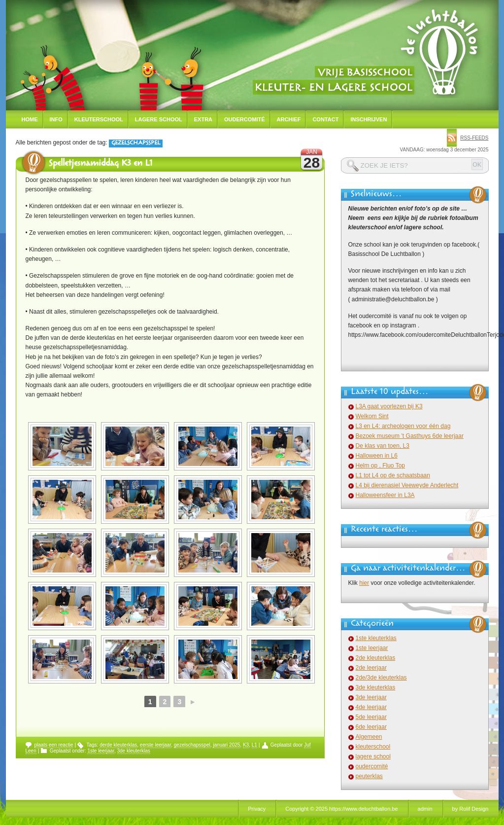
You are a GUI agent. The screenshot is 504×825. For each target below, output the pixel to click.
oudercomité (372, 766)
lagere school (373, 756)
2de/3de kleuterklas (381, 678)
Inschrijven (369, 119)
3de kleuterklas (134, 751)
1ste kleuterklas (376, 638)
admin (425, 809)
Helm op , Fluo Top (381, 466)
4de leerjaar (371, 707)
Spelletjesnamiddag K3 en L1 (101, 164)
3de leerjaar (371, 697)
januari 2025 (226, 745)
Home (30, 119)
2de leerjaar (371, 668)
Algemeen (369, 737)
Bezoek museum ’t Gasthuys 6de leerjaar (410, 436)
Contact (325, 119)
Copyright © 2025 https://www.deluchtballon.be (341, 809)
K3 (246, 745)
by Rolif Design (470, 809)
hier (364, 583)
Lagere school (159, 119)
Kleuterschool (99, 119)
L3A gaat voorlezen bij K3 (389, 406)
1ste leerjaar (101, 751)
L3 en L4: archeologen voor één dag (403, 426)
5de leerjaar (371, 717)
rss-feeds (474, 138)
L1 (254, 745)
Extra (203, 119)
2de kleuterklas (376, 658)
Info (56, 119)
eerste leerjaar (155, 745)
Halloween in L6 (377, 456)
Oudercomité (245, 119)
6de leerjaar (371, 727)
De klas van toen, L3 (383, 446)
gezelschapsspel (192, 745)
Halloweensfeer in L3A (385, 495)
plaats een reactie (54, 745)
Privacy (257, 809)
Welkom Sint (372, 416)
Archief (289, 119)
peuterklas (369, 776)
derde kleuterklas (118, 745)
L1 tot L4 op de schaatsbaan (393, 475)
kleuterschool (373, 747)
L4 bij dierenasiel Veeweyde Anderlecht (407, 485)
